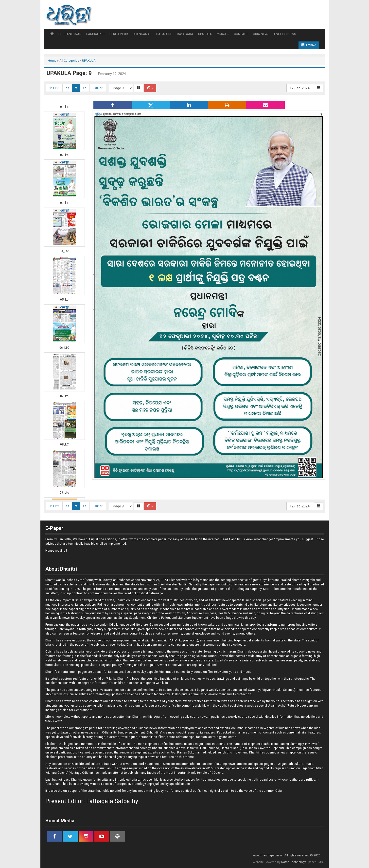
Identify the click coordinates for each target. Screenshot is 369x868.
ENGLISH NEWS (285, 34)
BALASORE (164, 34)
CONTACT (241, 34)
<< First (54, 88)
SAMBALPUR (95, 34)
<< (67, 88)
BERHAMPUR (119, 34)
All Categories (69, 61)
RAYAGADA (185, 34)
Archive (309, 45)
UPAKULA (205, 34)
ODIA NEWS (261, 34)
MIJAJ (223, 34)
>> (85, 88)
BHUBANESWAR (70, 34)
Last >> (98, 88)
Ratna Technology (294, 862)
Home (52, 61)
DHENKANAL (142, 34)
